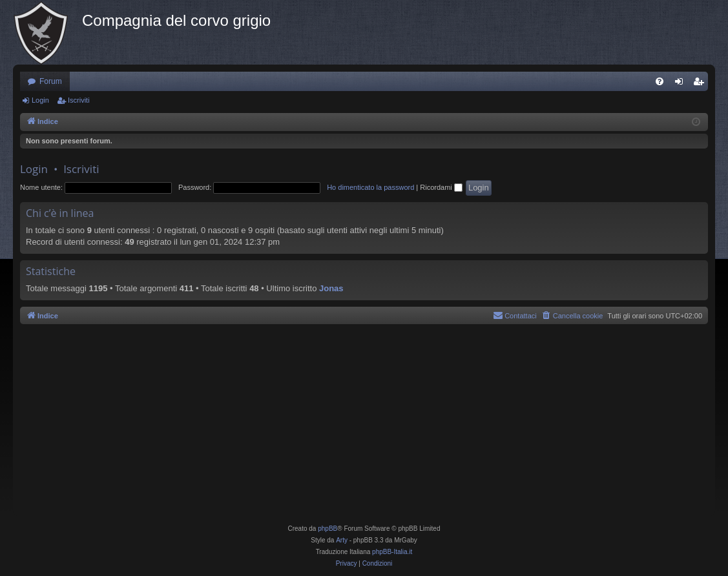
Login (40, 100)
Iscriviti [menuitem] (701, 84)
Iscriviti (79, 100)
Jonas (331, 288)
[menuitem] (660, 81)
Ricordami (441, 187)
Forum (51, 81)
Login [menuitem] (682, 84)
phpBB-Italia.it (392, 552)
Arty (342, 540)
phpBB (328, 529)
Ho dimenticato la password (370, 187)
